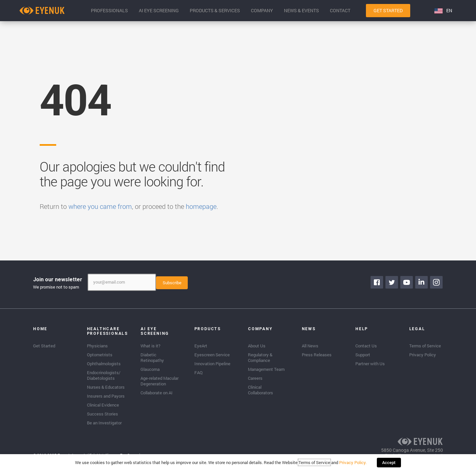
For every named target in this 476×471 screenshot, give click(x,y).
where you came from (100, 206)
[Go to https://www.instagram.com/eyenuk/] (436, 282)
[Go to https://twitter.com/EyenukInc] (392, 282)
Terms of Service (315, 463)
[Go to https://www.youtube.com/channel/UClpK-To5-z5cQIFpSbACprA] (407, 282)
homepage (201, 206)
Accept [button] (389, 463)
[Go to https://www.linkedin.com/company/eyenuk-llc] (421, 282)
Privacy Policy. (353, 463)
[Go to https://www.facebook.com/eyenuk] (377, 282)
